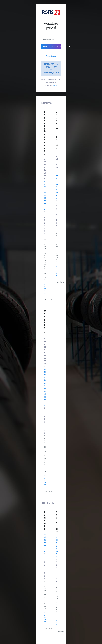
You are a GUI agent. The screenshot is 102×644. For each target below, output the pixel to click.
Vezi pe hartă (45, 289)
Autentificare (51, 56)
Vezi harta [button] (49, 300)
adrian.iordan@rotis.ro (45, 195)
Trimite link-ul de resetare (52, 47)
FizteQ (55, 85)
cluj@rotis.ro (45, 543)
